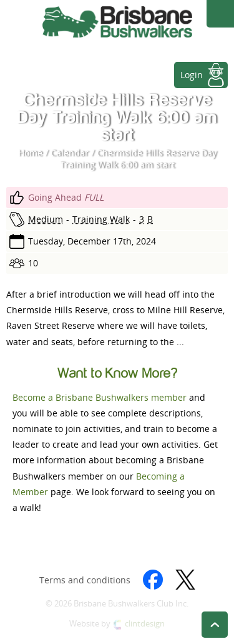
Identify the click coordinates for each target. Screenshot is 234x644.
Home (30, 153)
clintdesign (145, 624)
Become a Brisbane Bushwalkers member (100, 397)
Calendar (70, 153)
